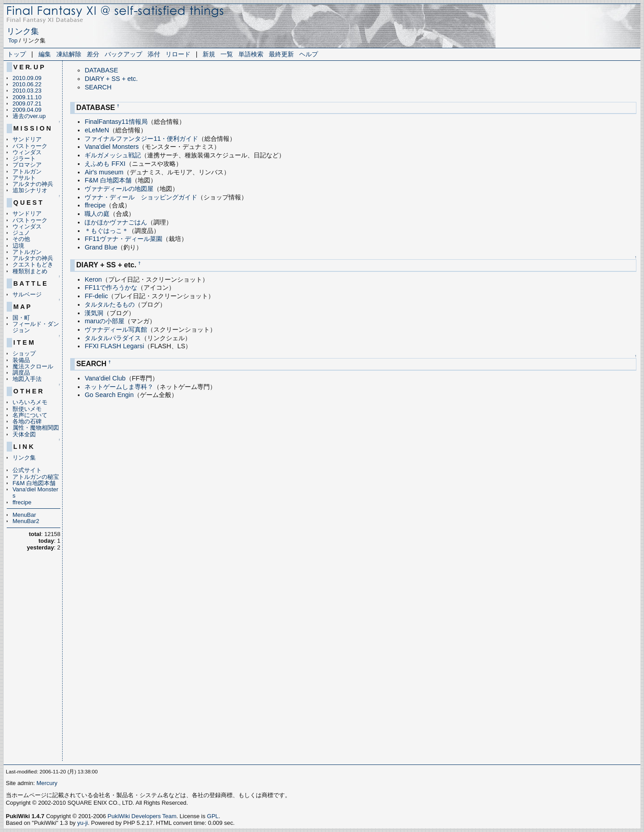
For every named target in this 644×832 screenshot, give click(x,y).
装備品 (21, 360)
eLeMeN (97, 130)
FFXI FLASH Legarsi (114, 346)
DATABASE (101, 70)
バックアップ (123, 54)
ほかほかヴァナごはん (116, 222)
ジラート (24, 158)
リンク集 (23, 31)
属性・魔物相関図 (36, 428)
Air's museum (104, 172)
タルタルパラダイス (113, 338)
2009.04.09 (27, 110)
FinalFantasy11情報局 (116, 122)
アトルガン (27, 171)
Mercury (47, 783)
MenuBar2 (26, 521)
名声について (30, 415)
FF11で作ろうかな (111, 287)
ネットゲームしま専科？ (119, 387)
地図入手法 (27, 379)
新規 (209, 54)
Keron (93, 279)
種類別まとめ (30, 271)
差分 (93, 54)
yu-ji (83, 823)
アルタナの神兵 (33, 184)
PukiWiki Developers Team (142, 816)
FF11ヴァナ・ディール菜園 (123, 239)
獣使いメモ (27, 409)
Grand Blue (101, 247)
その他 (21, 239)
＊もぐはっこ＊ (106, 231)
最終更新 (281, 54)
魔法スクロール (33, 366)
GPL (213, 816)
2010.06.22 (27, 84)
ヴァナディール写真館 (116, 329)
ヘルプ (309, 54)
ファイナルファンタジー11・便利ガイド (141, 139)
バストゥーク (30, 146)
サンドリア (27, 139)
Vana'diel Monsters (35, 492)
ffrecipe (22, 502)
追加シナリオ (30, 190)
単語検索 (251, 54)
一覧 (227, 54)
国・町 (21, 318)
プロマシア (27, 165)
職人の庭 (97, 214)
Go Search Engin (109, 395)
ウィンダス (27, 152)
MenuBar (24, 515)
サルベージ (27, 294)
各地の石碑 (27, 421)
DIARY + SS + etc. (111, 79)
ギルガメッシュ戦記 (113, 155)
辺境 (18, 246)
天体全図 (24, 434)
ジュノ (21, 233)
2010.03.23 (27, 91)
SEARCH (98, 87)
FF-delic (96, 296)
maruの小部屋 (104, 321)
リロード (178, 54)
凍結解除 (69, 54)
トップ (17, 54)
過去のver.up (29, 116)
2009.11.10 (27, 97)
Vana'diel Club (105, 378)
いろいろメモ (30, 402)
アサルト (24, 178)
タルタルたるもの (110, 304)
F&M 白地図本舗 (34, 483)
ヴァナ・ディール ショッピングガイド (141, 197)
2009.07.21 (27, 103)
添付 (154, 54)
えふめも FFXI (105, 164)
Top (13, 40)
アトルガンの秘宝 (36, 477)
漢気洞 (94, 313)
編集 (45, 54)
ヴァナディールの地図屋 (119, 189)
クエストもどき (33, 264)
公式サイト (27, 470)
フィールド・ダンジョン (36, 327)
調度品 (21, 373)
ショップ (24, 353)
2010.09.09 (27, 78)
